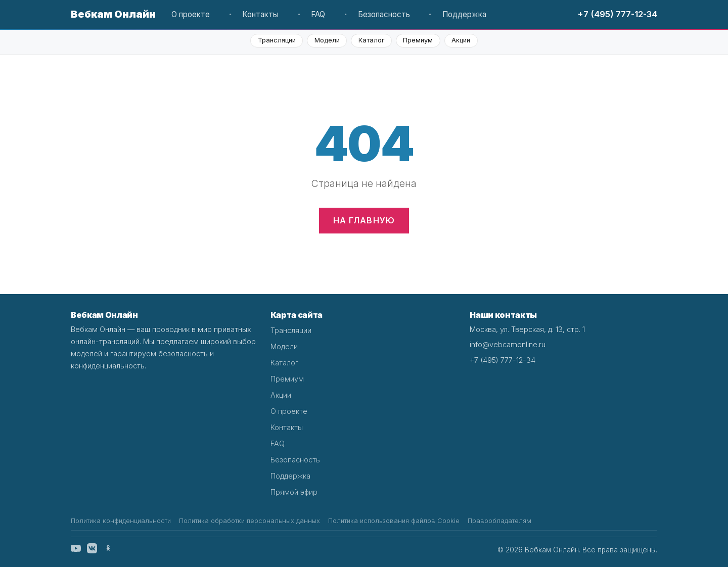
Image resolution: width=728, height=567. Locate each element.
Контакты (260, 14)
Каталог (371, 40)
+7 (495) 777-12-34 (617, 14)
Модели (327, 40)
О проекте (191, 14)
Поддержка (464, 14)
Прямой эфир (294, 492)
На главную (364, 220)
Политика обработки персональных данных (249, 521)
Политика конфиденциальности (121, 521)
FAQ (318, 14)
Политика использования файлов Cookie (394, 521)
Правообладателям (499, 521)
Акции (461, 40)
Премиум (418, 40)
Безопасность (384, 14)
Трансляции (277, 40)
